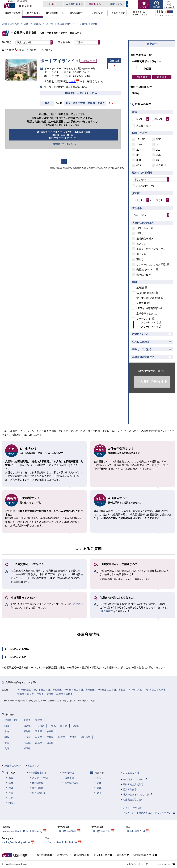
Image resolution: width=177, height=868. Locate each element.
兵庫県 (37, 24)
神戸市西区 (150, 690)
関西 (26, 24)
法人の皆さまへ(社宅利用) (137, 795)
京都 (11, 783)
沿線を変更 (142, 77)
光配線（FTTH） (146, 270)
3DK (158, 155)
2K (157, 144)
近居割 (140, 288)
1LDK (139, 144)
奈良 (11, 798)
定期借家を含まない (147, 314)
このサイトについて (165, 864)
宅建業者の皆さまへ (133, 800)
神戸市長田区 (71, 690)
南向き (140, 259)
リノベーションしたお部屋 (151, 264)
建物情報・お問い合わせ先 (79, 93)
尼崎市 (162, 690)
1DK (158, 139)
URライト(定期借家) (147, 308)
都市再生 (123, 855)
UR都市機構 (45, 855)
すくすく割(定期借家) (148, 298)
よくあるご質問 (131, 773)
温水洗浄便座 (144, 275)
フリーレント (144, 319)
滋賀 (11, 778)
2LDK (159, 150)
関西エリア (33, 766)
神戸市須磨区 (88, 690)
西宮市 (30, 694)
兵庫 (11, 793)
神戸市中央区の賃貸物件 (59, 24)
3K (138, 155)
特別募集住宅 (130, 789)
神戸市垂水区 (104, 690)
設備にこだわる (141, 334)
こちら (72, 81)
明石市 (21, 694)
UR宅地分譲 (81, 855)
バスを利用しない (146, 186)
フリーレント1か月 (151, 322)
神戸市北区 (120, 690)
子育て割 (141, 303)
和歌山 (12, 803)
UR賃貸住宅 (63, 855)
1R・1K (141, 139)
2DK (139, 150)
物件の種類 (38, 788)
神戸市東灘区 (24, 690)
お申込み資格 (72, 783)
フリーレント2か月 (151, 327)
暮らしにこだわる (142, 349)
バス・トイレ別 (145, 228)
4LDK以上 (161, 165)
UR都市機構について (145, 855)
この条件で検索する (152, 382)
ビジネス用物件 (103, 855)
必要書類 (69, 778)
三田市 (69, 694)
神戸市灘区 (39, 690)
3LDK (139, 160)
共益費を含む (143, 126)
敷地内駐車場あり (146, 239)
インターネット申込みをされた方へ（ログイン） (149, 813)
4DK (139, 165)
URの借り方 (106, 611)
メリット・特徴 (40, 778)
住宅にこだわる (141, 342)
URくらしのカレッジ (135, 779)
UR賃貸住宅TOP (10, 24)
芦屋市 (40, 694)
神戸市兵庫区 (55, 690)
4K (157, 160)
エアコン (141, 244)
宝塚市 (60, 694)
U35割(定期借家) (146, 293)
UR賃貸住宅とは (38, 773)
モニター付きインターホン (151, 249)
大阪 (11, 788)
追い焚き (141, 254)
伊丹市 (50, 694)
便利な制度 (38, 783)
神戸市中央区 (135, 690)
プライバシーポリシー (137, 864)
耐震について (39, 793)
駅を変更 (162, 77)
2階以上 (141, 233)
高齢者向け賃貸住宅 (143, 357)
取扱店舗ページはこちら (63, 144)
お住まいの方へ (132, 808)
